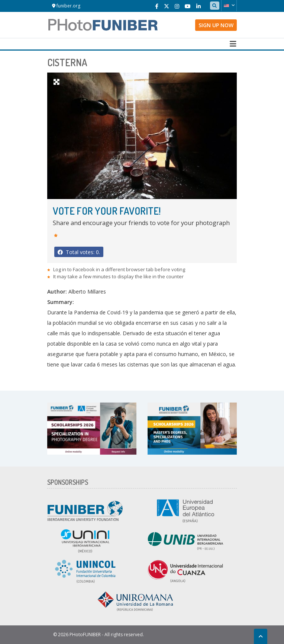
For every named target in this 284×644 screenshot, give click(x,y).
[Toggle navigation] (233, 44)
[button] (229, 6)
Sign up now (216, 25)
